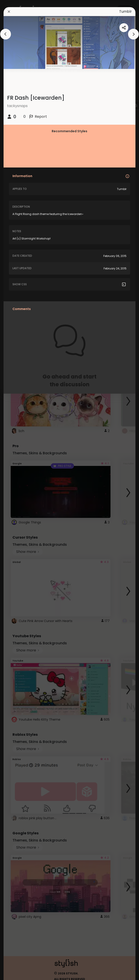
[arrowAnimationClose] (6, 34)
